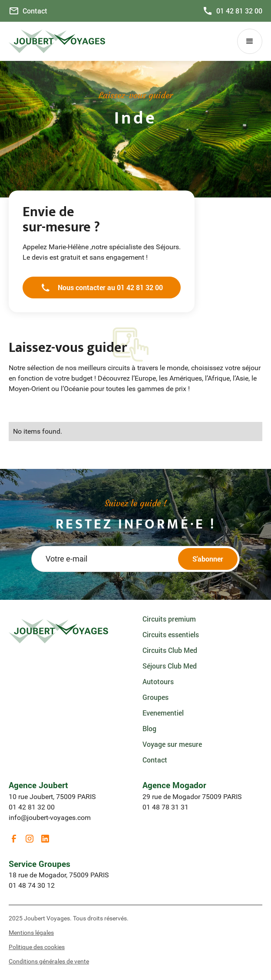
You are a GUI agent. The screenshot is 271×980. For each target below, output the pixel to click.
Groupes (155, 697)
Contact (155, 760)
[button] (250, 41)
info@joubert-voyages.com (50, 818)
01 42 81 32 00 (32, 807)
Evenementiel (163, 713)
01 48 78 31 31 (165, 807)
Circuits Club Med (170, 650)
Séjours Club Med (170, 666)
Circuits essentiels (171, 634)
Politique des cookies (37, 947)
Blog (149, 728)
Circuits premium (169, 619)
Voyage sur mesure (172, 744)
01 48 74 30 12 (32, 885)
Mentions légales (31, 933)
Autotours (158, 681)
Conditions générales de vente (49, 961)
